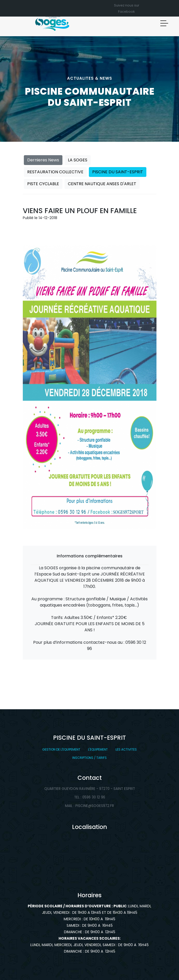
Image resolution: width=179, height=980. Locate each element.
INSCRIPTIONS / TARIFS (89, 758)
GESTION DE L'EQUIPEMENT (61, 749)
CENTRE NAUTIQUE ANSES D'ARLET (102, 184)
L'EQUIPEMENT (98, 749)
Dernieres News (43, 160)
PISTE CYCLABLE (43, 184)
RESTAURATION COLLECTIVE (55, 172)
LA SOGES (78, 160)
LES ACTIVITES (126, 749)
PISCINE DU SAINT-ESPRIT (118, 172)
